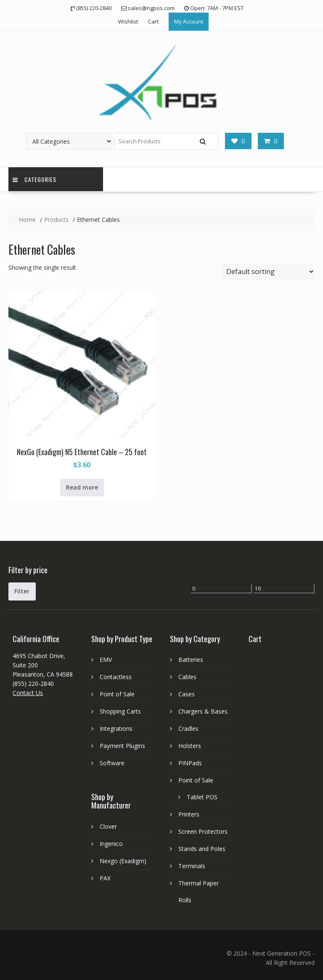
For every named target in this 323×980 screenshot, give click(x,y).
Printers (189, 814)
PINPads (190, 763)
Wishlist (128, 21)
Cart (153, 21)
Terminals (192, 866)
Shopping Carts (120, 711)
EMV (106, 660)
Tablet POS (202, 797)
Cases (187, 694)
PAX (105, 878)
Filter (22, 591)
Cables (187, 677)
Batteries (191, 660)
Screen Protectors (203, 831)
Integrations (116, 728)
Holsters (190, 746)
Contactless (116, 677)
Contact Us (28, 693)
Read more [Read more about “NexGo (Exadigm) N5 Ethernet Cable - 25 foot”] (82, 487)
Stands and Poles (202, 849)
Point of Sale (117, 694)
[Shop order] (268, 271)
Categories (34, 179)
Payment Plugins (122, 746)
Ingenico (111, 844)
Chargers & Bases (203, 711)
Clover (108, 826)
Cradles (188, 728)
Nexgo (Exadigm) (123, 861)
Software (112, 763)
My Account (189, 21)
